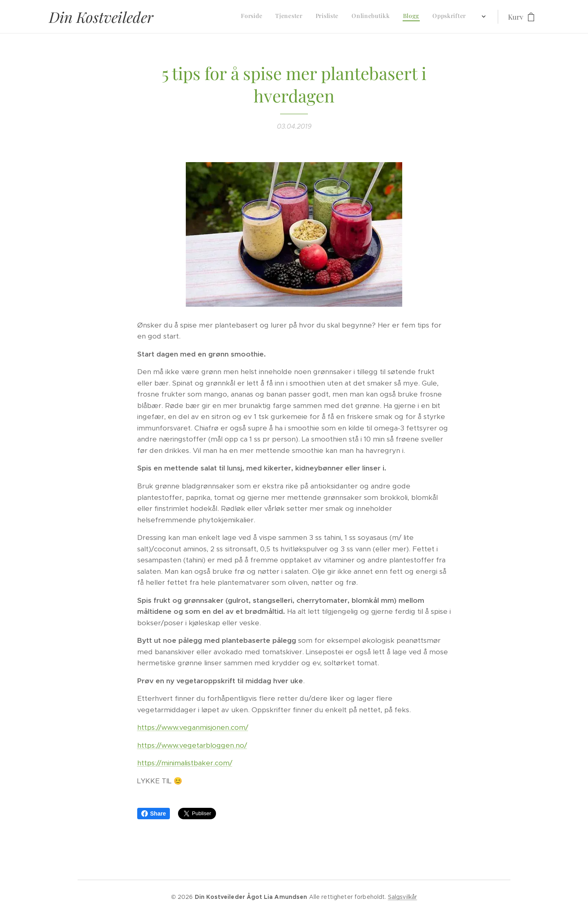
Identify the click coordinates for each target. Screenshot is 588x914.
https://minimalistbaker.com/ (185, 763)
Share (154, 814)
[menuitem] (368, 17)
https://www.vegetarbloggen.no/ (192, 745)
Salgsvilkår (403, 897)
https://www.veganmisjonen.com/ (193, 727)
